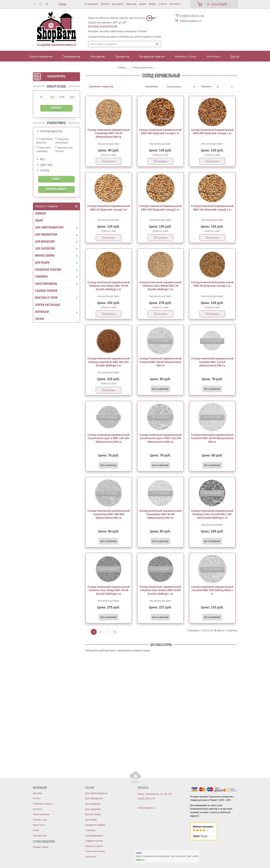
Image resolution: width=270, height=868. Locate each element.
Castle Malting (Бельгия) (45, 141)
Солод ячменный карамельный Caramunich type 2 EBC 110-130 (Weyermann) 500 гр (160, 438)
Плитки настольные (95, 851)
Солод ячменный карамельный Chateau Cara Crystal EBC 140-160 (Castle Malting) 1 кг (212, 514)
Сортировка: (152, 87)
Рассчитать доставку (109, 144)
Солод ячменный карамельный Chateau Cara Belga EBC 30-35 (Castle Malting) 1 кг (109, 590)
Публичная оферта (42, 804)
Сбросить (56, 108)
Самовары (91, 830)
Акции (143, 4)
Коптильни (91, 857)
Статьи (163, 4)
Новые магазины (41, 814)
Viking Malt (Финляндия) (62, 141)
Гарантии (131, 4)
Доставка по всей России (103, 26)
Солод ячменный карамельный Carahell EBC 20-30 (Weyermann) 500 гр (212, 438)
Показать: (205, 87)
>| (114, 632)
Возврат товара (41, 847)
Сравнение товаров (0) (101, 87)
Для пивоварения (94, 798)
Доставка (118, 4)
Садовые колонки (94, 841)
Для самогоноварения (96, 793)
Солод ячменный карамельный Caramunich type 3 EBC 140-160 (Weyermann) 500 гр (109, 438)
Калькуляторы (56, 77)
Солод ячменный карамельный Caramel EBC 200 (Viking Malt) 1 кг (212, 590)
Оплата (105, 4)
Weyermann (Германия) (44, 149)
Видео (152, 4)
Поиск (56, 179)
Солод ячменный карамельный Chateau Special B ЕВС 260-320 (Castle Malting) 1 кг (109, 362)
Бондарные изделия (95, 825)
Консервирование (94, 836)
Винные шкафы (93, 814)
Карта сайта (39, 825)
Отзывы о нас (40, 820)
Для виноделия (93, 804)
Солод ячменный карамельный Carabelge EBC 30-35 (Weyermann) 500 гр (109, 133)
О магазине (91, 4)
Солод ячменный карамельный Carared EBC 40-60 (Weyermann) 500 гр (160, 362)
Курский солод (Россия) (64, 149)
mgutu (139, 853)
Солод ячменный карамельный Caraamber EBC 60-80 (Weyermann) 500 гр (160, 514)
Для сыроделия (93, 809)
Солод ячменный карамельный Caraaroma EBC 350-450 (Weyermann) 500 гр (109, 514)
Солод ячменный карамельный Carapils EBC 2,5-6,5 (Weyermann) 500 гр (212, 362)
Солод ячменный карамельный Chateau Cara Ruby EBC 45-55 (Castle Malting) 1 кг (109, 286)
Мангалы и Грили (94, 846)
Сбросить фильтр (56, 189)
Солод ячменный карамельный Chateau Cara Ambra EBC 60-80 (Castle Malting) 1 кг (160, 590)
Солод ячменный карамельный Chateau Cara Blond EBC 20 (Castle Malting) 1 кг (160, 286)
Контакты (175, 4)
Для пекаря (91, 820)
